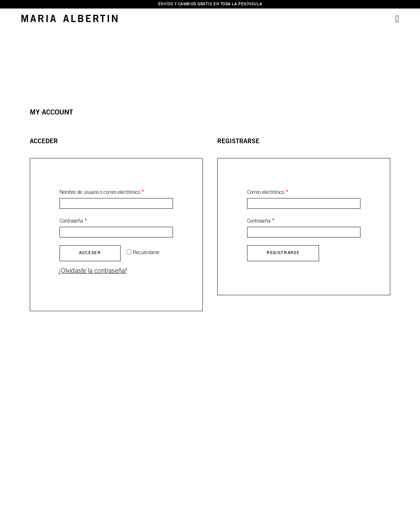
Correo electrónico (268, 193)
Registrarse (283, 253)
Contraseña (73, 221)
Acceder (90, 253)
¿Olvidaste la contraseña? (93, 271)
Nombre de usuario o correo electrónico (102, 193)
